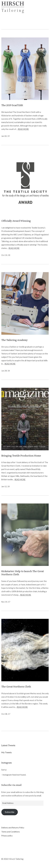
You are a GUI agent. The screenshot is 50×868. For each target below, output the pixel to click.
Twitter (3, 853)
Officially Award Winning (16, 221)
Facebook (10, 853)
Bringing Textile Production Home (21, 456)
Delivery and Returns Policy (13, 828)
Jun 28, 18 (6, 371)
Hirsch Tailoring (13, 7)
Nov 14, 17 (6, 602)
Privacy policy (7, 836)
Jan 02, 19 (5, 136)
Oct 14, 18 (6, 255)
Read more (23, 129)
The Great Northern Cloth (16, 687)
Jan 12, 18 (5, 486)
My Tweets (7, 752)
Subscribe (10, 812)
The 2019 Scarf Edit (12, 105)
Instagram (17, 853)
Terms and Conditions (11, 832)
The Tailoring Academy (14, 340)
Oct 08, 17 (6, 714)
